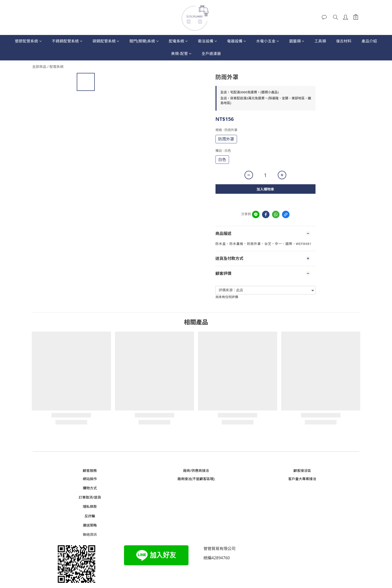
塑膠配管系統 (28, 41)
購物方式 (90, 488)
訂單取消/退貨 (90, 497)
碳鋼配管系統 (106, 41)
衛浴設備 (208, 41)
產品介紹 (369, 41)
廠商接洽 (184, 479)
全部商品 (39, 67)
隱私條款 (90, 506)
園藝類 (297, 41)
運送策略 (90, 525)
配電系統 (178, 41)
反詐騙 (90, 516)
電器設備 (237, 41)
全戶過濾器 (211, 53)
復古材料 (344, 41)
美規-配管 (181, 53)
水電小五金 (268, 41)
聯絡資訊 (90, 534)
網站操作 (90, 479)
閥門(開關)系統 (144, 41)
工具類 (320, 41)
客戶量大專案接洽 (302, 479)
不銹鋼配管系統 (67, 41)
